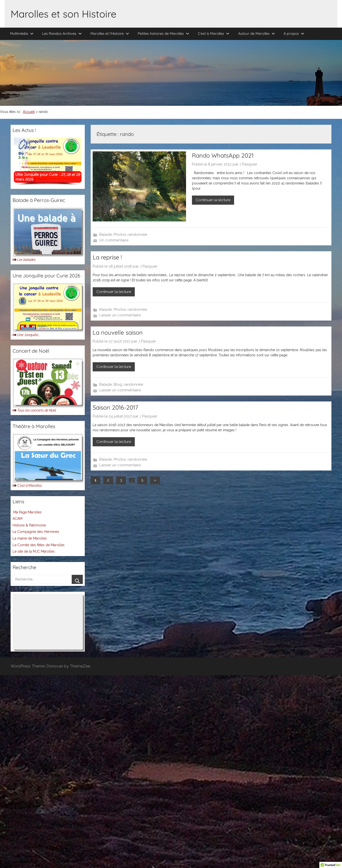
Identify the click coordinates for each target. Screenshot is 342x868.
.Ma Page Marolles (27, 512)
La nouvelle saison (118, 332)
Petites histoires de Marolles (163, 34)
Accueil (29, 112)
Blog (118, 384)
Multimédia (22, 34)
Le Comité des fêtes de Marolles (39, 545)
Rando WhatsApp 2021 (223, 155)
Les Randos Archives (62, 34)
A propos (294, 34)
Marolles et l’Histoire (110, 34)
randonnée (137, 235)
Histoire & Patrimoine (29, 525)
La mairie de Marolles (30, 538)
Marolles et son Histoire (63, 14)
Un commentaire (114, 240)
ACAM (17, 519)
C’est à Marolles (214, 34)
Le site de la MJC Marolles (34, 551)
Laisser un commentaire (120, 315)
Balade (106, 235)
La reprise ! (107, 257)
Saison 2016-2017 (115, 407)
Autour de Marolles (257, 34)
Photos (120, 235)
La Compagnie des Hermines (36, 532)
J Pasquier (248, 164)
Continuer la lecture (213, 200)
